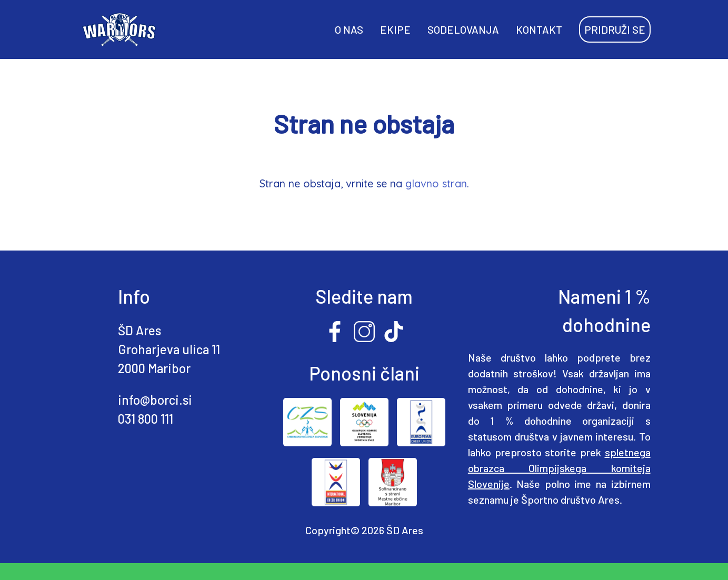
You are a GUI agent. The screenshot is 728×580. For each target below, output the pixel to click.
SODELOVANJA (463, 29)
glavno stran (436, 183)
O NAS (349, 29)
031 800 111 (146, 419)
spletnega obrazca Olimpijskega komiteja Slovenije (559, 468)
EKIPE (395, 29)
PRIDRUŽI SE (615, 29)
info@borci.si (155, 400)
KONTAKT (539, 29)
